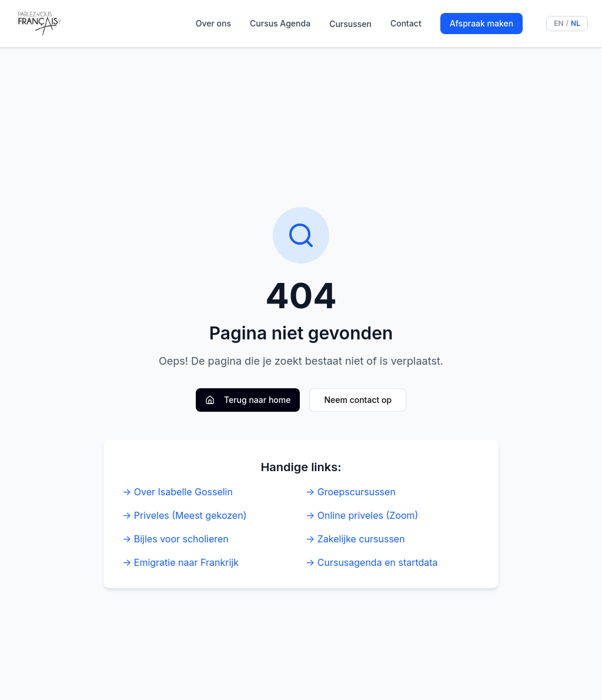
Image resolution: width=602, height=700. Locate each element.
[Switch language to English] (567, 24)
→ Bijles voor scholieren (175, 539)
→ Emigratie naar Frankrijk (180, 562)
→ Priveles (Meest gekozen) (184, 515)
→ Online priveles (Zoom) (362, 515)
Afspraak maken (481, 23)
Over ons (213, 23)
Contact (406, 23)
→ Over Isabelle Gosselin (178, 492)
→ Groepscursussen (351, 492)
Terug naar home (248, 400)
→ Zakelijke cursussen (355, 539)
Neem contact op (358, 400)
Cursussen (350, 24)
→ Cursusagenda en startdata (372, 562)
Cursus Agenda (280, 23)
